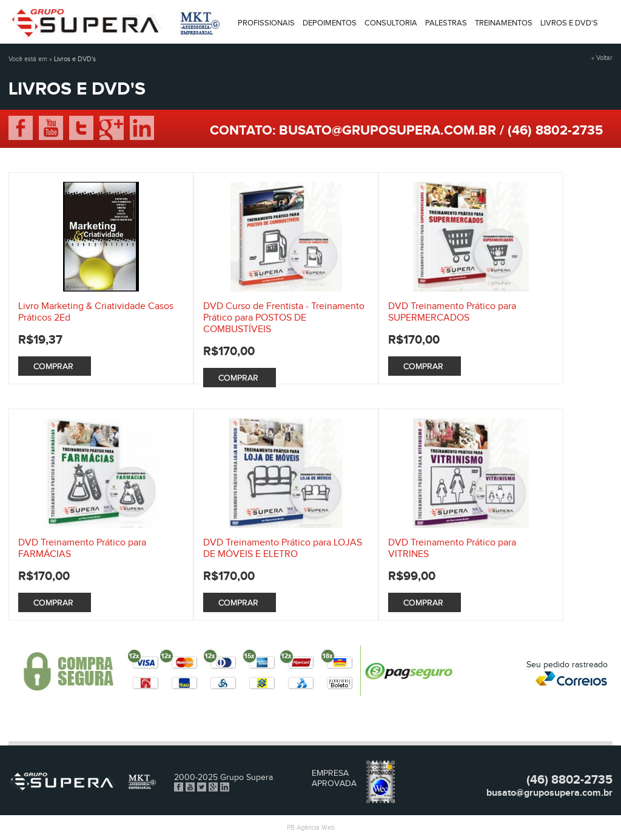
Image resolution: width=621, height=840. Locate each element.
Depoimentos (330, 23)
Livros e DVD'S (569, 23)
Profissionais (266, 23)
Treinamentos (504, 23)
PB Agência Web (311, 828)
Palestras (446, 23)
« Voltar (602, 58)
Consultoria (391, 23)
